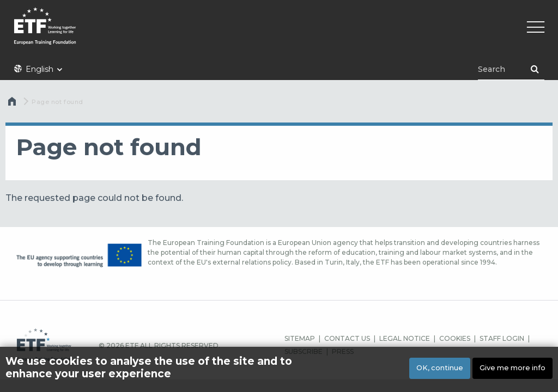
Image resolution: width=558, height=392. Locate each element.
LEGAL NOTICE (405, 338)
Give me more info (512, 371)
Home (13, 104)
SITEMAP (300, 338)
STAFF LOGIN (502, 338)
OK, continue (440, 371)
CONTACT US (347, 338)
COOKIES (455, 338)
